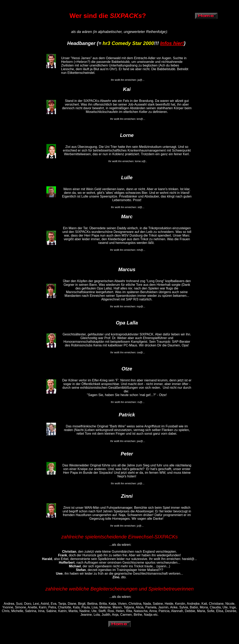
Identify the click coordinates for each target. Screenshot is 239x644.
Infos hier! (172, 43)
